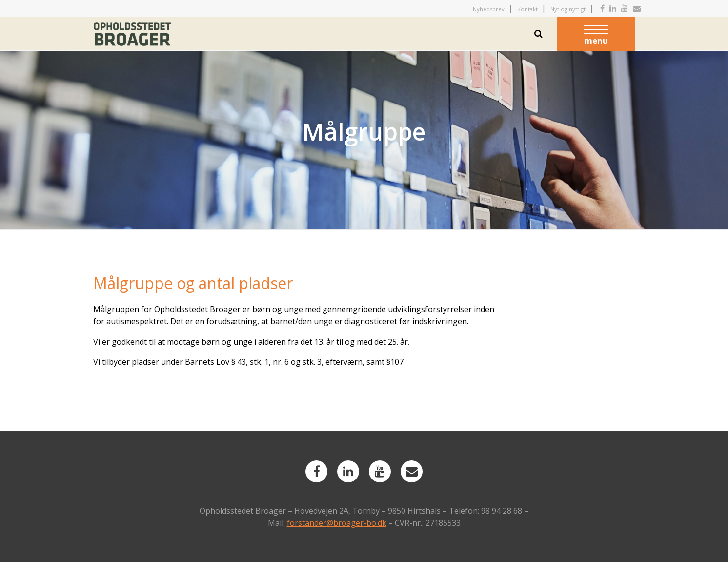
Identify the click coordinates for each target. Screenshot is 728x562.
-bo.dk (375, 523)
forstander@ (310, 523)
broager (348, 523)
